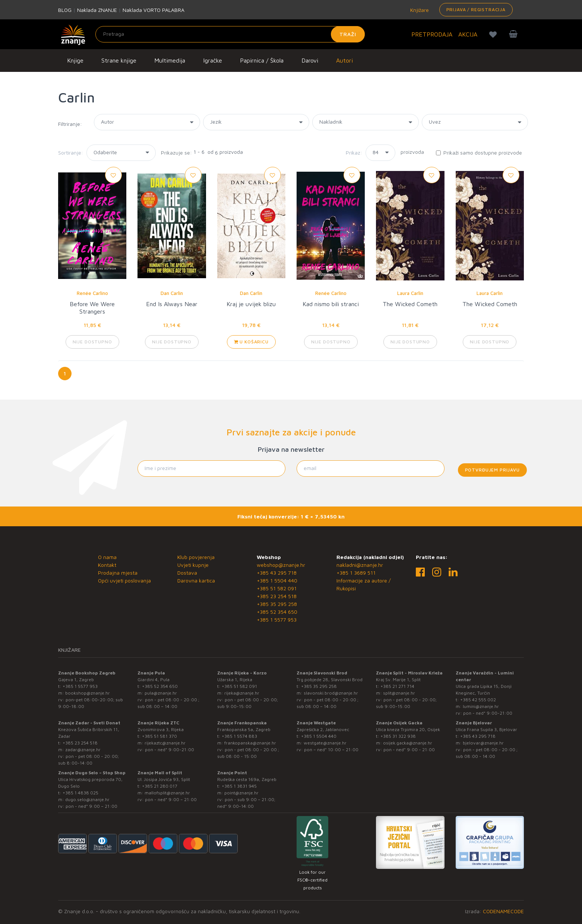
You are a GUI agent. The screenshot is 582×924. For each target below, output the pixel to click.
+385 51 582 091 (277, 588)
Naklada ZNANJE (97, 10)
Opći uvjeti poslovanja (124, 580)
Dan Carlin (172, 293)
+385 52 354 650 (277, 612)
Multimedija (170, 60)
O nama (107, 557)
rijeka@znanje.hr (242, 693)
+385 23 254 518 (277, 596)
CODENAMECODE (503, 911)
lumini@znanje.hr (481, 706)
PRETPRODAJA (432, 34)
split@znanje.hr (399, 693)
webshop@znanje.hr (281, 565)
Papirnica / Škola (262, 60)
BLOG (65, 10)
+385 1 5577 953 (277, 620)
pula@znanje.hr (161, 693)
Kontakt (107, 565)
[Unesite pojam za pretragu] (230, 34)
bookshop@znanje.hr (88, 693)
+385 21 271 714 (397, 686)
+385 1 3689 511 (356, 573)
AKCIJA (468, 34)
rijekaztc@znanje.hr (165, 743)
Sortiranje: (71, 153)
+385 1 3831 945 (239, 786)
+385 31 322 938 (398, 736)
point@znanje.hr (241, 793)
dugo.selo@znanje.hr (87, 799)
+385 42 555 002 (478, 700)
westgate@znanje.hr (325, 743)
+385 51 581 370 (159, 736)
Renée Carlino (92, 293)
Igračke (213, 60)
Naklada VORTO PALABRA (154, 10)
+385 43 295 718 (277, 573)
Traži (348, 34)
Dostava (187, 573)
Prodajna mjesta (118, 573)
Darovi (310, 60)
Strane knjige (119, 60)
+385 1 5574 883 (239, 736)
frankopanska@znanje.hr (250, 743)
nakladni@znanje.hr (360, 565)
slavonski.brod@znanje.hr (331, 693)
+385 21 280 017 (160, 786)
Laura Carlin (410, 293)
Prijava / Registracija (476, 9)
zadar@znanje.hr (83, 750)
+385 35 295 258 (277, 604)
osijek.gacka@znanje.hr (408, 743)
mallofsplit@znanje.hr (167, 793)
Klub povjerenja (196, 557)
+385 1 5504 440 (277, 580)
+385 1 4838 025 (80, 793)
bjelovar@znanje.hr (483, 743)
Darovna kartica (196, 580)
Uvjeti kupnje (193, 565)
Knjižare (419, 10)
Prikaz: (354, 153)
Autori (344, 60)
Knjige (75, 60)
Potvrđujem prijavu (492, 470)
